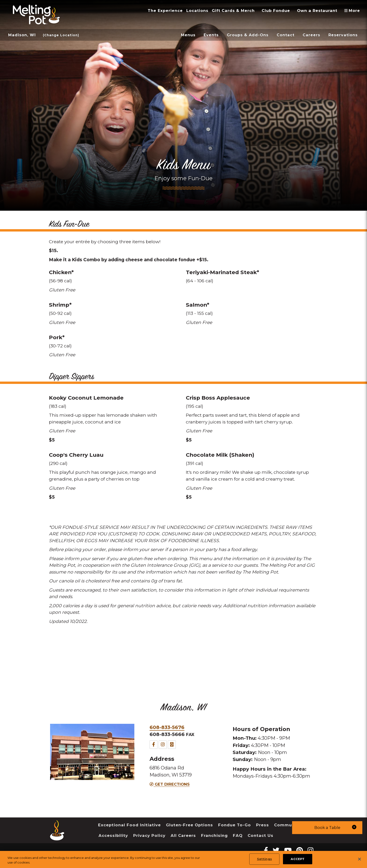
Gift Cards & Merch (233, 11)
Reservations (343, 35)
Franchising (214, 835)
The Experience (165, 11)
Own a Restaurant (317, 11)
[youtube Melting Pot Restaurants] (288, 850)
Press (262, 825)
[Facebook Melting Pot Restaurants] (266, 850)
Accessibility (113, 835)
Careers (311, 35)
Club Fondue (276, 11)
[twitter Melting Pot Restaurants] (276, 850)
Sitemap (153, 853)
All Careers (183, 835)
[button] (327, 828)
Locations (197, 11)
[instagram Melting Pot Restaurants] (310, 850)
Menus (188, 35)
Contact (286, 35)
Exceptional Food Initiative (129, 825)
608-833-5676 (167, 727)
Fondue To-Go (235, 825)
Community (287, 825)
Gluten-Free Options (189, 825)
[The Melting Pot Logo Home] (36, 15)
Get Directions (170, 784)
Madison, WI (22, 35)
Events (211, 35)
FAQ (238, 835)
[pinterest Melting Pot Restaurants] (300, 850)
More (354, 11)
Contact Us (261, 835)
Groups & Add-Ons (248, 35)
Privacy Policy (149, 835)
